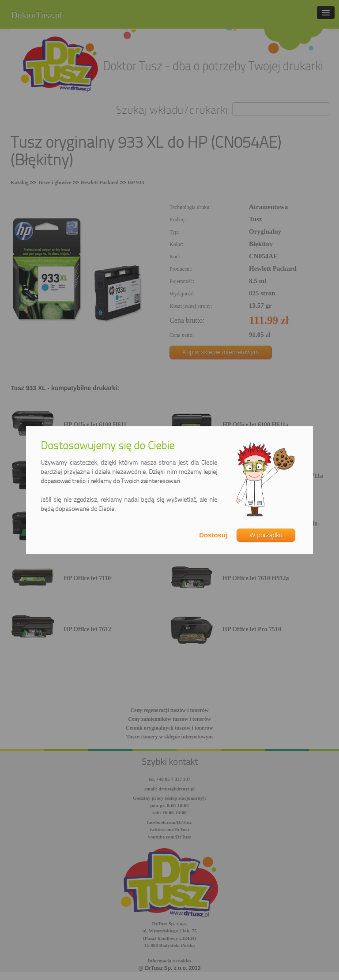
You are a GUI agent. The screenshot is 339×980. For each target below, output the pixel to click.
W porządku (266, 535)
